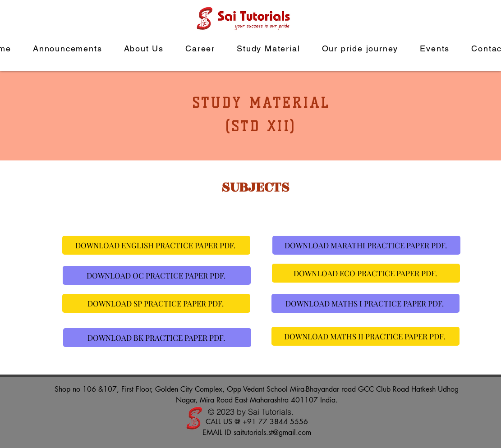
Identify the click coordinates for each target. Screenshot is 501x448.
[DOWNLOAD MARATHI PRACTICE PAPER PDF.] (366, 245)
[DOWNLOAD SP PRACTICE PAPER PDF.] (156, 303)
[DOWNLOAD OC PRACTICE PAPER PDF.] (157, 275)
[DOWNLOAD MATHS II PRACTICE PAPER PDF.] (365, 336)
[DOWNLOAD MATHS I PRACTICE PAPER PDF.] (365, 303)
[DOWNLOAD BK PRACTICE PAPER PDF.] (157, 338)
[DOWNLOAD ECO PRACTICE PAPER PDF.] (366, 273)
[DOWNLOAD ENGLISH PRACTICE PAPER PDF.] (156, 245)
